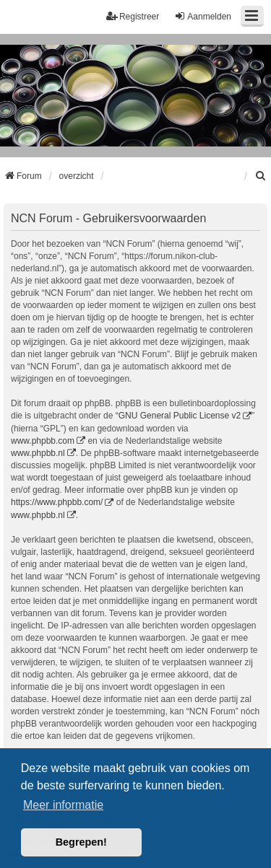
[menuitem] (261, 176)
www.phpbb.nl (38, 453)
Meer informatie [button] (63, 805)
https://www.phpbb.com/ (57, 502)
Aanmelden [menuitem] (203, 16)
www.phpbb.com (43, 441)
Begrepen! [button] (81, 842)
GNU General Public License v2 (180, 416)
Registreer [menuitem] (133, 16)
